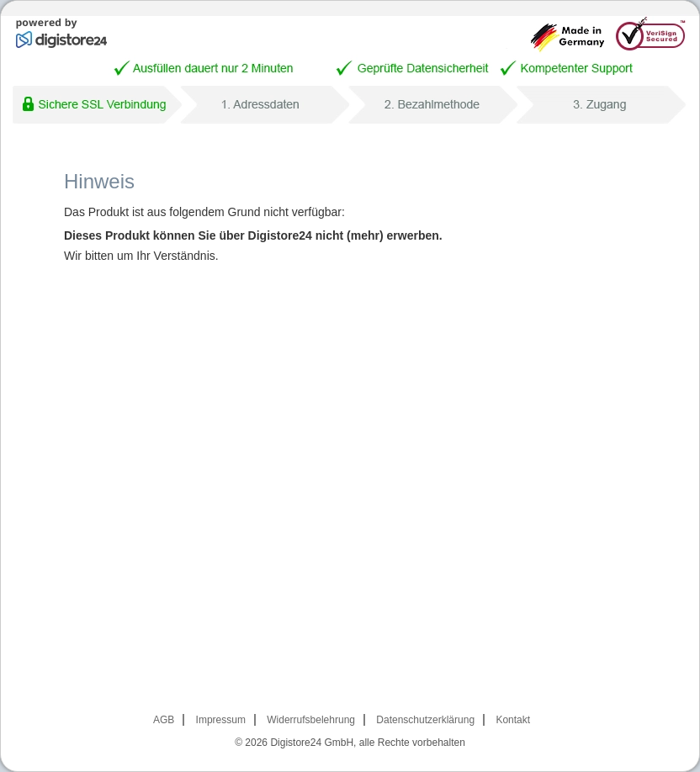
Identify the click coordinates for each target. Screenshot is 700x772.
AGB (164, 720)
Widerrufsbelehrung (311, 720)
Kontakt (513, 720)
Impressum (221, 720)
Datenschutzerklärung (425, 720)
